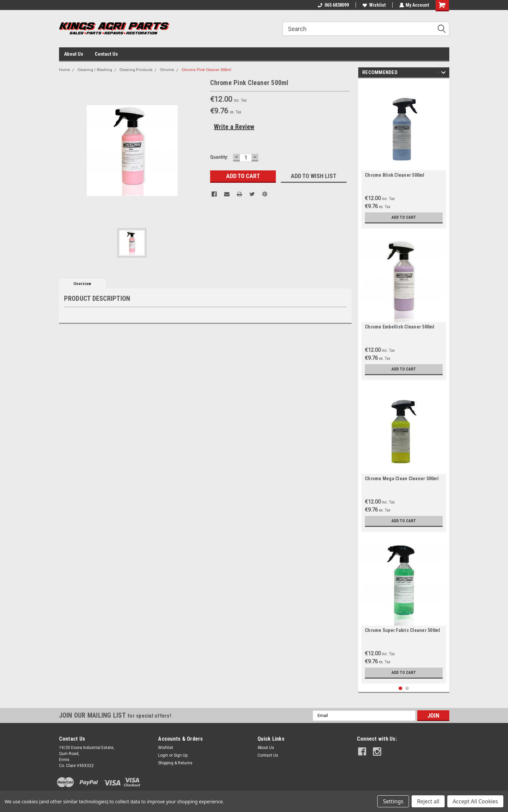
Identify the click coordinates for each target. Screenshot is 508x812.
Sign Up (181, 755)
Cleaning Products (136, 70)
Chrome (167, 70)
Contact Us (106, 54)
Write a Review (234, 127)
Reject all (428, 801)
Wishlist (374, 5)
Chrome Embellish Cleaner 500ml (400, 327)
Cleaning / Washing (95, 70)
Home (65, 70)
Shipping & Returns (175, 763)
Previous (437, 74)
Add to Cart (404, 217)
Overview (82, 284)
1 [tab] (400, 688)
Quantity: (219, 157)
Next (443, 74)
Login (163, 755)
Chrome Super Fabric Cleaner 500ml (402, 630)
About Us (74, 54)
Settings (393, 801)
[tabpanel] (404, 155)
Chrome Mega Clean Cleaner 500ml (402, 479)
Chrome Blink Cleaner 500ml (395, 175)
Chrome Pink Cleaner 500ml (206, 70)
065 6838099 (333, 5)
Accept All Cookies (475, 801)
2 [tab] (407, 688)
